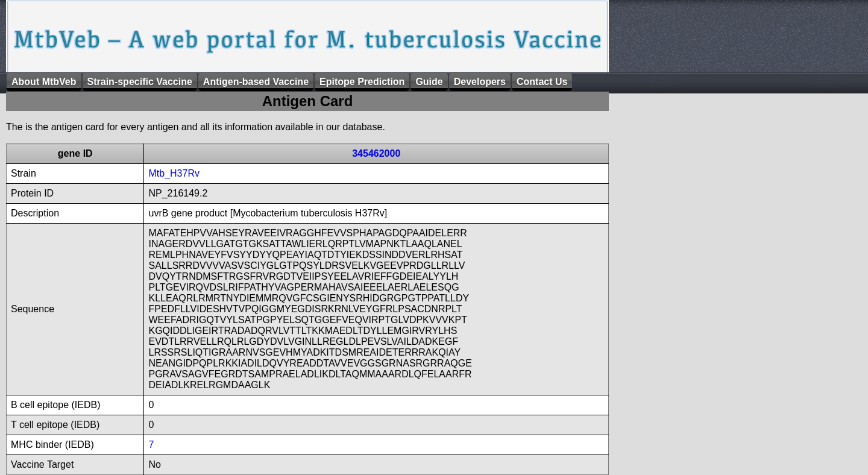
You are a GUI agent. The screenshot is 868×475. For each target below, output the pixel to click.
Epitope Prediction (362, 82)
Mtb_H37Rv (174, 173)
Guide (429, 82)
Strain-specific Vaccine (140, 82)
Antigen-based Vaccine (256, 82)
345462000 (376, 153)
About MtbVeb (44, 82)
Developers (480, 82)
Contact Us (542, 82)
